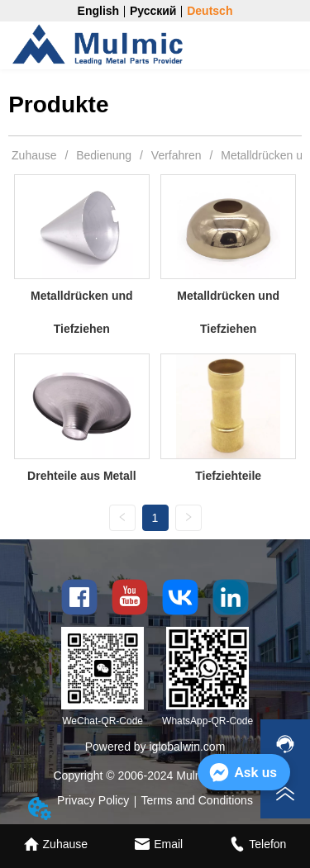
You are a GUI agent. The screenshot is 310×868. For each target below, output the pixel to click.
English (99, 11)
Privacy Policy (93, 800)
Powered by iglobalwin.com (155, 747)
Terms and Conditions (197, 800)
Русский (153, 11)
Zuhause (34, 155)
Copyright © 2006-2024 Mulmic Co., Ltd (155, 776)
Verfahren (176, 155)
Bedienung (104, 155)
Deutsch (210, 11)
